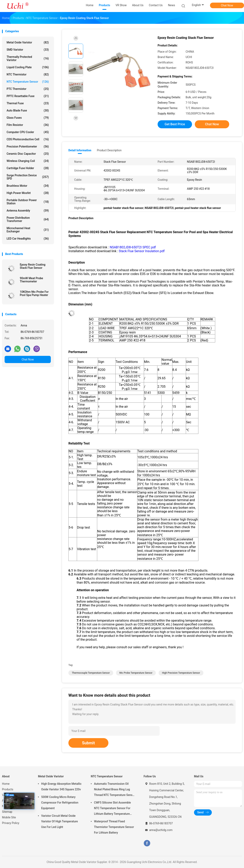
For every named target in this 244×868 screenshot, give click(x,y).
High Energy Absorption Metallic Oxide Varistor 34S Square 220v (61, 787)
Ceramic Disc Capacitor (28, 154)
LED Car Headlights (28, 239)
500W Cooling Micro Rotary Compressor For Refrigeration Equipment (60, 803)
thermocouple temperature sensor (91, 673)
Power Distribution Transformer (28, 219)
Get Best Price (175, 124)
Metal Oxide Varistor (28, 42)
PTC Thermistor (28, 89)
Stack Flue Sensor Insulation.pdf (142, 251)
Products (8, 789)
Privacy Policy (11, 823)
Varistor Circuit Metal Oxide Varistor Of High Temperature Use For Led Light (59, 821)
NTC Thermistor (28, 74)
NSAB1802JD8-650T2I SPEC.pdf (133, 247)
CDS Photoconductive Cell (28, 139)
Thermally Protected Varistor (28, 58)
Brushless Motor (28, 186)
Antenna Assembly (28, 211)
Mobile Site (9, 817)
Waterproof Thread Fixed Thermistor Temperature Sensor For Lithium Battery (114, 827)
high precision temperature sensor (181, 673)
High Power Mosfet (28, 193)
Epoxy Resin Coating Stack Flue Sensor (33, 266)
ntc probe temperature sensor (136, 673)
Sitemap (7, 812)
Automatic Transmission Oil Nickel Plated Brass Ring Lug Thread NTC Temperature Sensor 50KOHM (114, 790)
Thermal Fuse (28, 103)
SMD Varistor (28, 50)
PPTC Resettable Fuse (28, 96)
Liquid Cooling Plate (28, 67)
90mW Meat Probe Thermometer (31, 280)
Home (6, 784)
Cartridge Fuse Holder (28, 168)
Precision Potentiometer (28, 147)
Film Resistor (28, 125)
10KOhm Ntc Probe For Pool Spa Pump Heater (34, 293)
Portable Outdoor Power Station (28, 202)
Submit (88, 743)
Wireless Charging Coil (28, 161)
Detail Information (80, 150)
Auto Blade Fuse (28, 110)
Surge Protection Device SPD (28, 177)
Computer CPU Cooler (28, 132)
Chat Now (227, 5)
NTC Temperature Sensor (28, 82)
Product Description (109, 150)
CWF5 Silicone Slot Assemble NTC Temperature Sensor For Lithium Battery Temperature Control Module (112, 809)
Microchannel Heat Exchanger (28, 230)
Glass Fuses (28, 118)
